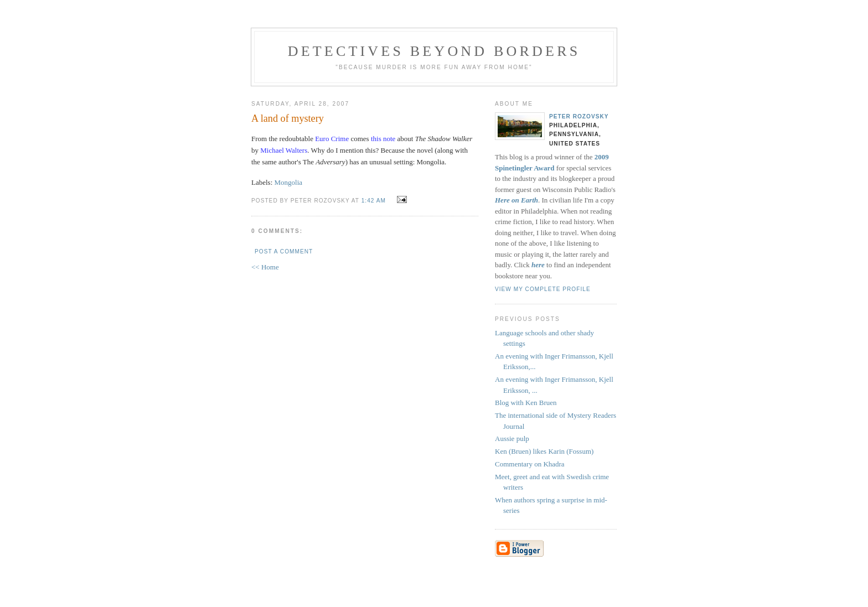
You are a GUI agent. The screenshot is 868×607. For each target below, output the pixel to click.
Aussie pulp (512, 439)
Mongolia (289, 182)
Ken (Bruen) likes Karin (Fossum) (544, 451)
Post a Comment (284, 251)
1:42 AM (374, 201)
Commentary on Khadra (530, 464)
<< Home (265, 267)
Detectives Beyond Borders (434, 51)
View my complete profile (543, 289)
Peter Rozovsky (579, 116)
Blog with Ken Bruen (526, 403)
